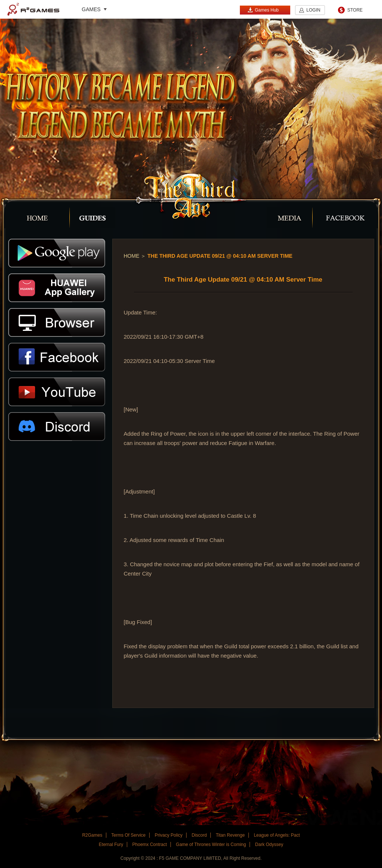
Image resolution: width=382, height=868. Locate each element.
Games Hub (263, 10)
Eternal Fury (111, 845)
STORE (355, 10)
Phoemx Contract (150, 845)
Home (132, 256)
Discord (199, 835)
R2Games (33, 9)
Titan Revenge (230, 835)
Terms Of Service (128, 835)
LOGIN (313, 10)
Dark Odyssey (269, 845)
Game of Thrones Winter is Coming (211, 845)
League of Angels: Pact (277, 835)
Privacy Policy (169, 835)
